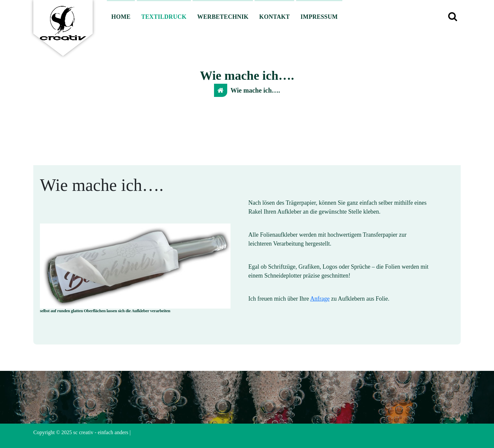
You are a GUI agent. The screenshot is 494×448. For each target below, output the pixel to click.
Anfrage (320, 299)
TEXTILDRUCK (164, 17)
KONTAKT (275, 17)
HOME (121, 17)
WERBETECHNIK (223, 17)
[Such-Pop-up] (452, 17)
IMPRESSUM (319, 17)
